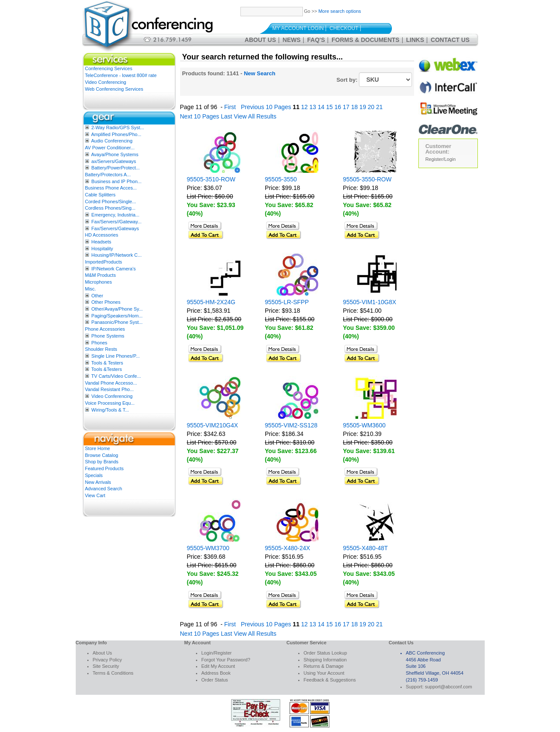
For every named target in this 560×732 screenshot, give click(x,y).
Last (226, 116)
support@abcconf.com (448, 687)
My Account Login (298, 28)
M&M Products (101, 275)
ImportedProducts (104, 262)
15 (329, 107)
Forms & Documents (366, 40)
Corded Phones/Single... (111, 202)
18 (355, 107)
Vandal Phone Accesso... (111, 383)
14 (321, 107)
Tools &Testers (107, 369)
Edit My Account (218, 666)
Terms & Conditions (113, 673)
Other (98, 296)
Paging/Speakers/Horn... (117, 316)
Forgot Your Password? (226, 660)
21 (379, 107)
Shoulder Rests (101, 349)
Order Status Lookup (326, 653)
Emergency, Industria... (116, 215)
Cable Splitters (101, 195)
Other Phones (106, 302)
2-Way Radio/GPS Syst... (118, 127)
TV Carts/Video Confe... (116, 376)
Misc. (91, 289)
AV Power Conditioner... (110, 148)
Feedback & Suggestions (330, 680)
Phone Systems (108, 336)
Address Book (216, 673)
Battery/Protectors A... (108, 175)
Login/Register (217, 653)
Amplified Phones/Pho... (116, 134)
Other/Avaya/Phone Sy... (117, 309)
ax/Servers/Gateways (114, 161)
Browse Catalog (102, 455)
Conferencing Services (109, 68)
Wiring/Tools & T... (110, 410)
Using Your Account (324, 673)
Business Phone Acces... (111, 188)
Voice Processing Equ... (110, 403)
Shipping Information (325, 660)
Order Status (215, 680)
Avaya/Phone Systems (115, 154)
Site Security (106, 666)
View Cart (95, 495)
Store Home (98, 448)
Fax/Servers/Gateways (115, 228)
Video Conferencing (106, 82)
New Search (260, 73)
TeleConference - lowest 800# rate (121, 75)
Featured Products (105, 468)
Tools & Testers (107, 363)
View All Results (255, 116)
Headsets (101, 242)
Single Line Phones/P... (116, 356)
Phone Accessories (105, 329)
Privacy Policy (107, 660)
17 (346, 107)
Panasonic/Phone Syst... (117, 322)
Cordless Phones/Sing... (110, 208)
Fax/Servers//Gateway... (117, 222)
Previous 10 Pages (266, 107)
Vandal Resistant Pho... (110, 389)
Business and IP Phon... (117, 181)
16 (338, 107)
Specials (94, 475)
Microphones (99, 282)
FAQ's (316, 40)
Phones (99, 343)
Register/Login (440, 159)
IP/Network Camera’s (114, 269)
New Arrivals (98, 482)
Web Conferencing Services (114, 89)
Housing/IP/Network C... (117, 255)
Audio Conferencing (112, 141)
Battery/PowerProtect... (116, 168)
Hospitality (102, 249)
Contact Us (450, 40)
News (292, 40)
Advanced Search (104, 489)
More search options (340, 11)
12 (305, 107)
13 (313, 107)
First (230, 107)
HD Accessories (102, 235)
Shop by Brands (102, 462)
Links (415, 40)
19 (363, 107)
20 (371, 107)
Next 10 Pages (200, 116)
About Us (260, 40)
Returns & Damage (324, 666)
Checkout (344, 28)
